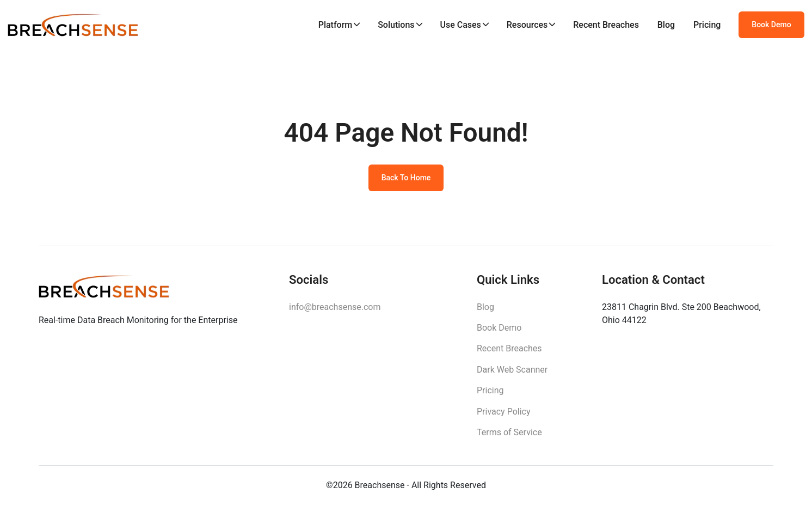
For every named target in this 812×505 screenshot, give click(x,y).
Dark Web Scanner (512, 370)
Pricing (707, 25)
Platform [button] (336, 25)
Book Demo (771, 25)
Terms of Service (509, 432)
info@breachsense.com (335, 307)
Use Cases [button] (460, 25)
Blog (666, 25)
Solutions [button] (396, 25)
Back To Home (406, 178)
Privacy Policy (504, 412)
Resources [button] (527, 25)
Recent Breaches (606, 25)
